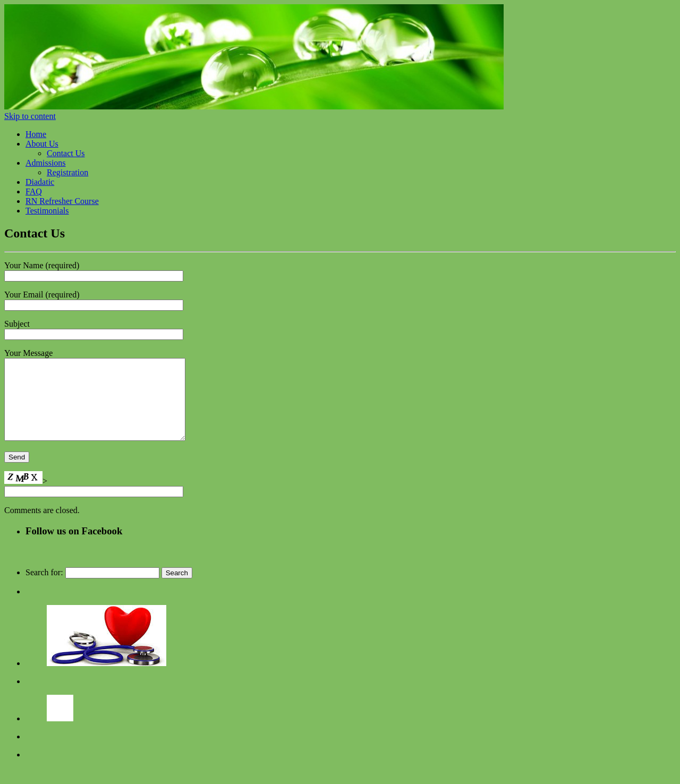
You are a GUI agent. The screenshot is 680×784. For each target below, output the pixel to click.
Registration (67, 172)
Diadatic (40, 182)
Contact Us (66, 153)
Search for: (44, 588)
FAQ (34, 191)
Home (36, 134)
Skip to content (30, 116)
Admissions (46, 163)
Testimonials (47, 211)
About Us (42, 144)
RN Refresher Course (62, 201)
